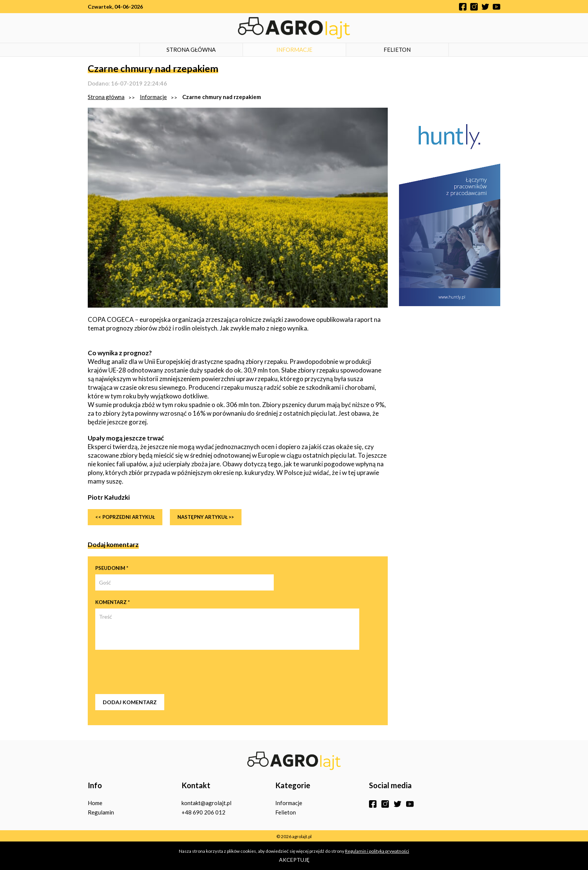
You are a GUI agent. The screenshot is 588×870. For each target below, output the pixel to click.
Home (95, 803)
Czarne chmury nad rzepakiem (222, 97)
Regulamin (101, 812)
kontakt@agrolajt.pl (206, 803)
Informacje (294, 50)
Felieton (397, 50)
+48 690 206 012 (203, 812)
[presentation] (152, 672)
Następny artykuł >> (206, 517)
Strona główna (191, 50)
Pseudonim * (112, 568)
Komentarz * (112, 602)
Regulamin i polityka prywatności (377, 851)
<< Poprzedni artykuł (125, 517)
